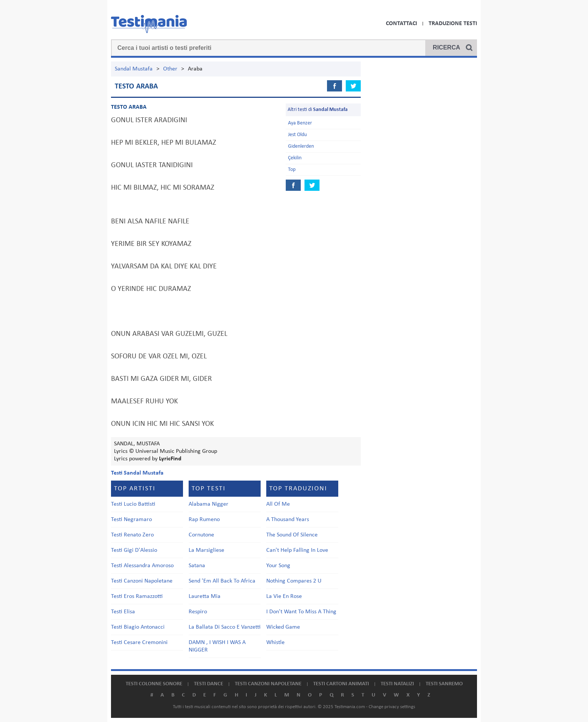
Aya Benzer (300, 123)
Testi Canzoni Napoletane (142, 581)
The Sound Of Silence (292, 535)
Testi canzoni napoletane (268, 684)
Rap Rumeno (204, 520)
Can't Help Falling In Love (297, 550)
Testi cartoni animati (341, 684)
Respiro (198, 612)
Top (292, 170)
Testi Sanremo (444, 684)
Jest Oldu (297, 135)
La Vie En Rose (284, 596)
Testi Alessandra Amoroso (142, 566)
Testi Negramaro (131, 520)
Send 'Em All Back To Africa (222, 581)
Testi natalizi (397, 684)
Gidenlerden (301, 146)
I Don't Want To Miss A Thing (301, 612)
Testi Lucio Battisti (133, 504)
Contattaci (401, 24)
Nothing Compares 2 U (294, 581)
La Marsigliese (206, 550)
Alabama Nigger (208, 504)
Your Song (278, 566)
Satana (197, 566)
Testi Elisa (123, 612)
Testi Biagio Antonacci (138, 627)
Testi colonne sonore (154, 684)
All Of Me (278, 504)
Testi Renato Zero (132, 535)
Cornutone (201, 535)
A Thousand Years (288, 520)
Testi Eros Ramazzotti (137, 596)
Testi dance (208, 684)
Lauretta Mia (205, 596)
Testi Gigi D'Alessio (134, 550)
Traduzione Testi (453, 24)
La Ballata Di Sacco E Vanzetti (225, 627)
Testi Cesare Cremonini (139, 643)
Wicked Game (283, 627)
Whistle (275, 643)
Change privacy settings (392, 707)
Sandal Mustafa (134, 69)
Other (170, 69)
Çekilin (295, 158)
